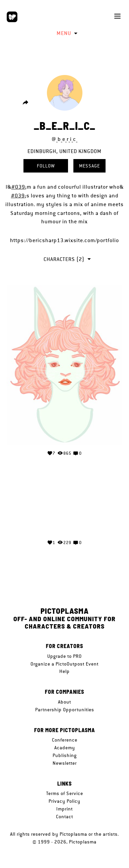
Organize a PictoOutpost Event (64, 664)
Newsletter (65, 763)
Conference (65, 740)
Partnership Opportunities (65, 710)
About (64, 702)
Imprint (64, 809)
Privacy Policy (64, 801)
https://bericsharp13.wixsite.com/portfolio (64, 240)
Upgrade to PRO (64, 656)
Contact (64, 817)
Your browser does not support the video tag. (65, 508)
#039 (18, 187)
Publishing (65, 755)
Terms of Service (65, 793)
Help (64, 671)
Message (89, 166)
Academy (65, 748)
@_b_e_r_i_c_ (64, 139)
